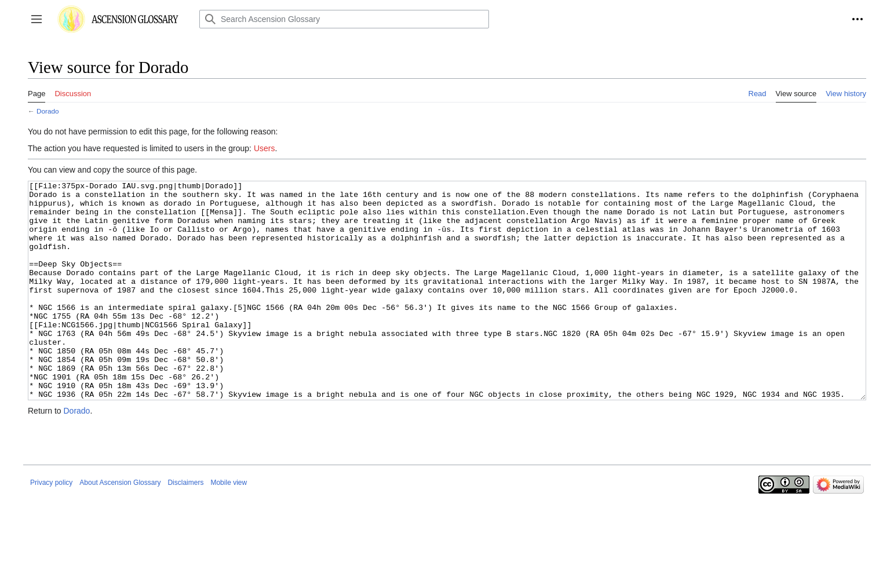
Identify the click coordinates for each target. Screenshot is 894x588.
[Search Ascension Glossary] (344, 19)
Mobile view (229, 526)
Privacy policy (51, 526)
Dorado (48, 111)
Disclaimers (185, 526)
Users (264, 148)
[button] (37, 19)
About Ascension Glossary (120, 526)
